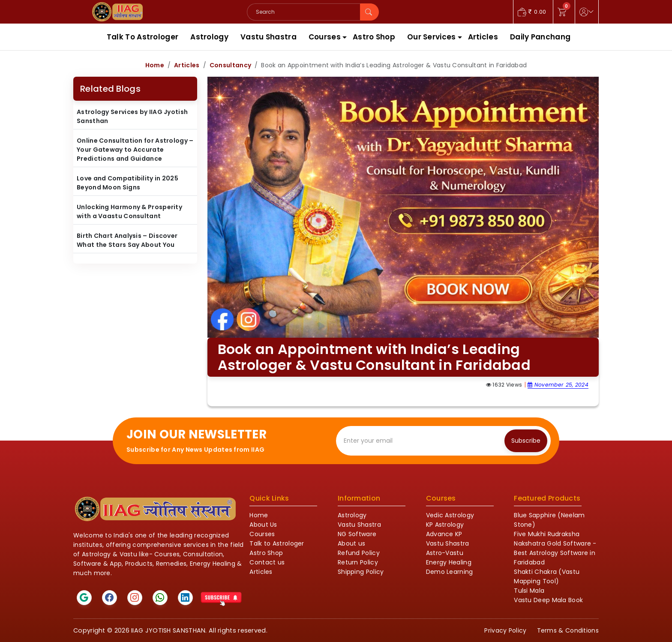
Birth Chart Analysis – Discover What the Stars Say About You (127, 240)
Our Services (432, 37)
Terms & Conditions (568, 630)
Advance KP (444, 534)
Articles (483, 37)
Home (155, 65)
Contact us (267, 562)
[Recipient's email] (422, 441)
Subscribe (526, 441)
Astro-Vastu (445, 553)
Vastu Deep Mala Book (548, 600)
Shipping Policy (361, 572)
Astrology (209, 37)
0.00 (532, 12)
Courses (325, 37)
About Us (263, 525)
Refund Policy (359, 553)
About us (351, 543)
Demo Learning (450, 572)
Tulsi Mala (529, 591)
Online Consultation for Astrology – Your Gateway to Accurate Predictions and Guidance (135, 150)
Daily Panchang (540, 37)
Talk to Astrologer (277, 543)
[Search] (304, 12)
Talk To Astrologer (142, 37)
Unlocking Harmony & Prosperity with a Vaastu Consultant (129, 211)
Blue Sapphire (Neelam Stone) (549, 520)
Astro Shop (374, 37)
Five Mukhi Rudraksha (547, 534)
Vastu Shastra (268, 37)
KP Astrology (445, 525)
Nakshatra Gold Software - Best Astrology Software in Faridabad (555, 553)
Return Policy (358, 562)
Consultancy (230, 65)
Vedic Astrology (450, 515)
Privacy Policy (505, 630)
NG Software (357, 534)
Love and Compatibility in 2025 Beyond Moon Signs (127, 183)
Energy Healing (449, 562)
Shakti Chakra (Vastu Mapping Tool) (547, 576)
